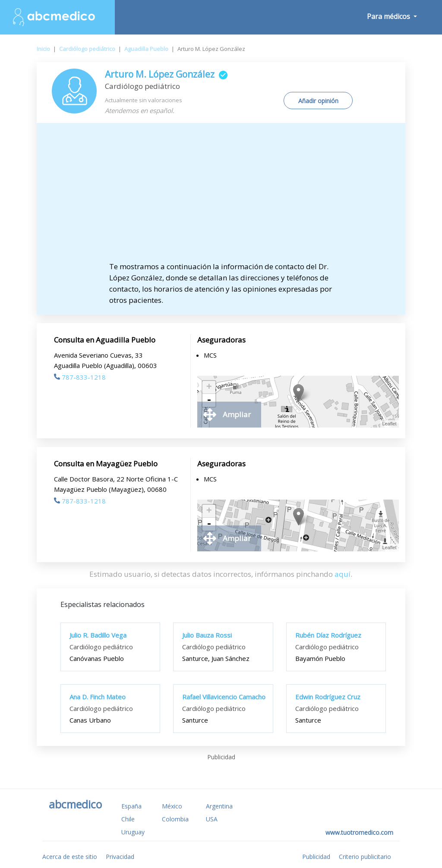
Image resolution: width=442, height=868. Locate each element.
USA (212, 819)
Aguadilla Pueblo (146, 49)
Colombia (175, 819)
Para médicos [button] (389, 16)
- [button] (209, 400)
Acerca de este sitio (70, 857)
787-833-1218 (80, 377)
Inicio (43, 49)
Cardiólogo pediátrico (87, 49)
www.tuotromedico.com (359, 832)
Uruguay (133, 832)
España (131, 806)
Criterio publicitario (365, 857)
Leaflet (390, 424)
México (172, 806)
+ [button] (209, 387)
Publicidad (316, 857)
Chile (128, 819)
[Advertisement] (221, 196)
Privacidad (120, 857)
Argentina (219, 806)
